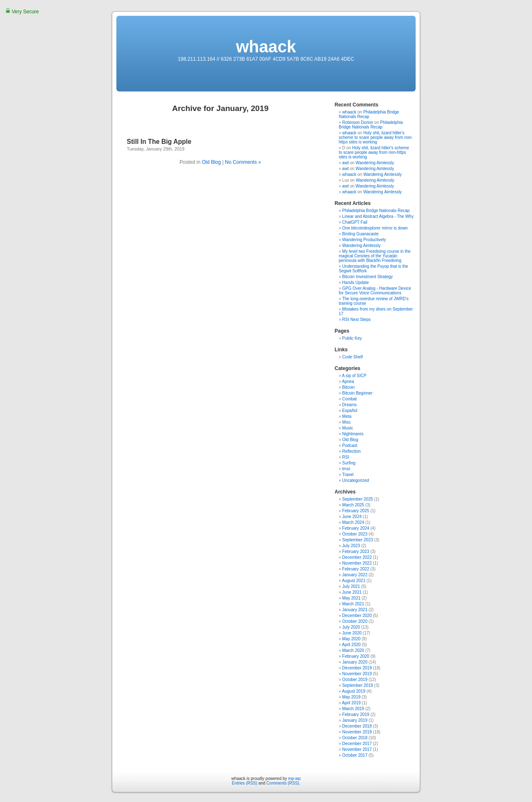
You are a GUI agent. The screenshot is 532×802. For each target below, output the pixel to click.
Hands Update (355, 283)
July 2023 (351, 546)
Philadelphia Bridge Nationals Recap (369, 114)
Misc (346, 422)
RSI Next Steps (356, 320)
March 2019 (353, 709)
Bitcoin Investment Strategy (367, 277)
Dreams (349, 405)
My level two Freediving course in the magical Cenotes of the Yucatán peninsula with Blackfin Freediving (375, 256)
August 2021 (354, 581)
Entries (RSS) (245, 783)
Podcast (350, 445)
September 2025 (357, 499)
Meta (347, 416)
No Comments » (243, 162)
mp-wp (294, 779)
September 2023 (357, 540)
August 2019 (354, 691)
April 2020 (351, 645)
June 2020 (352, 633)
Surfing (349, 463)
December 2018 (357, 726)
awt (345, 163)
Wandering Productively (364, 240)
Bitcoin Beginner (357, 393)
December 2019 (357, 668)
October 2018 (355, 738)
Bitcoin (348, 387)
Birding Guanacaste (360, 234)
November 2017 (357, 749)
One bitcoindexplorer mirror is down (375, 228)
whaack (266, 47)
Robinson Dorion (358, 122)
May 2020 (351, 639)
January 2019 (355, 720)
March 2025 (353, 505)
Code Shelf (352, 357)
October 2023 (355, 534)
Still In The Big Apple (159, 142)
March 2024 (353, 522)
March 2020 (353, 650)
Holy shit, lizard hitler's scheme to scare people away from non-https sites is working (376, 137)
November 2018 (357, 732)
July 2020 (351, 627)
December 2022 (357, 557)
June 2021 (352, 592)
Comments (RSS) (283, 783)
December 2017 (357, 744)
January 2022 (355, 575)
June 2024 (352, 517)
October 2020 (355, 621)
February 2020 (356, 656)
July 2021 (351, 586)
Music (347, 428)
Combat (349, 399)
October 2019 (355, 680)
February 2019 (356, 714)
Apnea (348, 381)
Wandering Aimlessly (375, 163)
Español (350, 411)
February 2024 (356, 528)
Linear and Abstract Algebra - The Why (378, 216)
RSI (346, 457)
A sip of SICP (354, 376)
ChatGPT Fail (355, 222)
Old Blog (211, 162)
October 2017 (355, 755)
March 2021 (353, 604)
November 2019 (357, 674)
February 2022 (356, 569)
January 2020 (355, 662)
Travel (348, 475)
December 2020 (357, 616)
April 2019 (351, 703)
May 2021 (351, 598)
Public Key (352, 338)
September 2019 (357, 685)
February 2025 (356, 511)
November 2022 (357, 563)
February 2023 (356, 552)
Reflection (351, 451)
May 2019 (351, 697)
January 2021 (355, 610)
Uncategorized (355, 480)
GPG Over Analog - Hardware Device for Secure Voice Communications (375, 291)
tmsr (346, 469)
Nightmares (353, 434)
